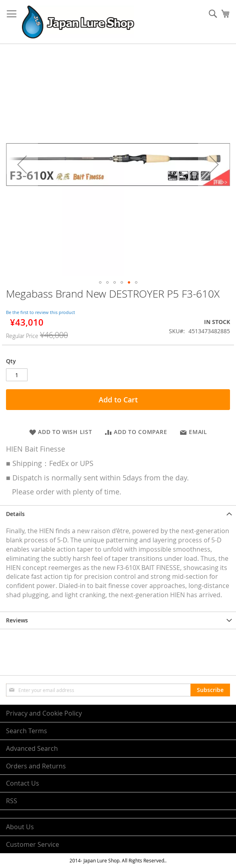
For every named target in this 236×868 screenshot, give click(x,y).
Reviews (17, 620)
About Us (20, 827)
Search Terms (27, 731)
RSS (12, 801)
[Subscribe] (210, 690)
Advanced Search (32, 748)
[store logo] (78, 22)
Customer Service (33, 844)
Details (15, 514)
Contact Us (23, 783)
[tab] (118, 514)
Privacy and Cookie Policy (44, 713)
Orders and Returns (36, 766)
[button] (22, 164)
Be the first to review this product (41, 312)
